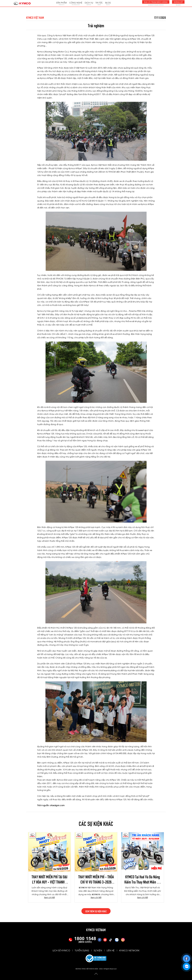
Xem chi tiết (49, 897)
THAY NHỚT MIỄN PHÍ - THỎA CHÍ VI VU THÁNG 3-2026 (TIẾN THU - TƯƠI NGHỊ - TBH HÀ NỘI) (96, 879)
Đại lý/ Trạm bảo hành (156, 2)
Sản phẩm (61, 3)
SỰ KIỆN (98, 950)
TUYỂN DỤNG (82, 950)
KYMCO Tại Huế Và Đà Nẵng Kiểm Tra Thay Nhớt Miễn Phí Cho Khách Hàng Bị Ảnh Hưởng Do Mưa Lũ (143, 879)
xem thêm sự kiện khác (96, 911)
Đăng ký (178, 2)
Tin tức (99, 3)
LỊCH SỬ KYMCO (61, 950)
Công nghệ (76, 3)
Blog (108, 3)
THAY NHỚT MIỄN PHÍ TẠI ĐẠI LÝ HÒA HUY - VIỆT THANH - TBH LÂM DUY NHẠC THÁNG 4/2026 (49, 879)
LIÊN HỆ (111, 950)
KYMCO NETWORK (129, 950)
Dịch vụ (89, 3)
